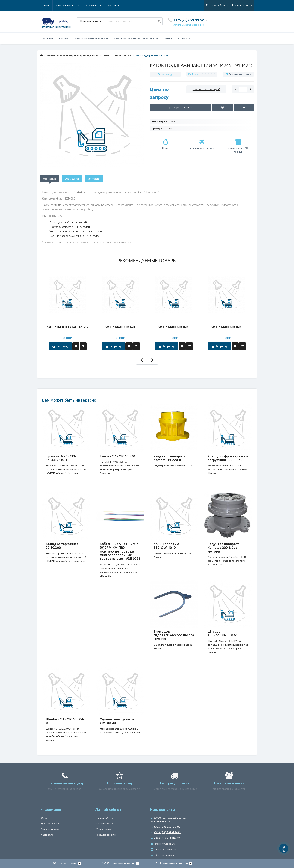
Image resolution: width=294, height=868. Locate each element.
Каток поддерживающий (121, 327)
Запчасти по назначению (91, 39)
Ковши (168, 39)
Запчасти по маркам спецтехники (136, 39)
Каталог (64, 39)
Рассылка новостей (106, 835)
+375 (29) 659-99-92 (166, 827)
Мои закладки (103, 829)
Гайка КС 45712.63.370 (117, 456)
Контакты (114, 5)
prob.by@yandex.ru (163, 844)
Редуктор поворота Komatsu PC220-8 (170, 458)
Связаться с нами (50, 829)
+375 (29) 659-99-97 (166, 832)
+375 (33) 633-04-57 (165, 838)
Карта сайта (47, 835)
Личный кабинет (105, 818)
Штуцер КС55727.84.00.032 (222, 633)
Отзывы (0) (72, 179)
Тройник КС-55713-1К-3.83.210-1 (61, 458)
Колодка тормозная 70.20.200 (62, 546)
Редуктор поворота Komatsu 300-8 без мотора (224, 547)
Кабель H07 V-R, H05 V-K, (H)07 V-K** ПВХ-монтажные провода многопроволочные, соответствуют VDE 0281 (120, 551)
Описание (49, 179)
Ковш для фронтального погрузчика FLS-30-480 (228, 458)
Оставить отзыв (240, 74)
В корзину (60, 346)
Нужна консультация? (206, 89)
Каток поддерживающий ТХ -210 (68, 327)
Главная (48, 39)
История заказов (105, 823)
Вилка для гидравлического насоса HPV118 (174, 635)
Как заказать (93, 5)
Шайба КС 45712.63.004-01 (65, 721)
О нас (46, 5)
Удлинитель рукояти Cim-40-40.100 (117, 721)
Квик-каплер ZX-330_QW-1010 (167, 546)
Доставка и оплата (68, 5)
